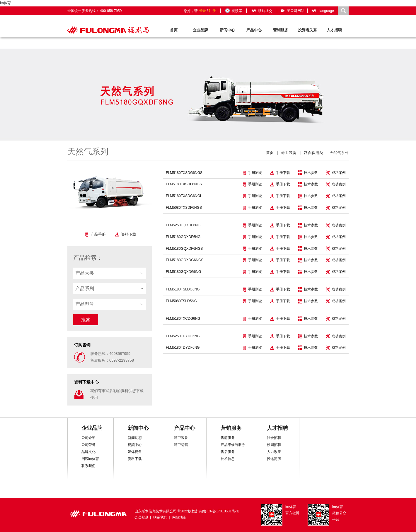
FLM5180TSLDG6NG (183, 289)
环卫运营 (181, 445)
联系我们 (88, 466)
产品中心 (254, 30)
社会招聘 (274, 438)
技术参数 (308, 173)
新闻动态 (135, 438)
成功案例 (336, 173)
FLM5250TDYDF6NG (183, 336)
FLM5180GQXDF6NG (183, 237)
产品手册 (95, 235)
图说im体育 (90, 459)
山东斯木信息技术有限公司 (156, 511)
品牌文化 (88, 452)
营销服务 (281, 30)
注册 (212, 11)
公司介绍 (88, 438)
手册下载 (280, 173)
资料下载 (126, 235)
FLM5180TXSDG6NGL (184, 196)
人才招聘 (334, 30)
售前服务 (228, 438)
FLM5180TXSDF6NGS (184, 184)
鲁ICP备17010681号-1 (221, 511)
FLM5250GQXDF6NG (183, 225)
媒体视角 (135, 452)
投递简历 (274, 459)
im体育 (5, 3)
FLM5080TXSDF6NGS (184, 208)
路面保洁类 (314, 153)
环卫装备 (289, 153)
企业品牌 (200, 30)
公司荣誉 (88, 445)
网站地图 (179, 517)
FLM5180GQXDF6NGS (184, 249)
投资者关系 (307, 30)
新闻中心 (227, 30)
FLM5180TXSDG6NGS (184, 173)
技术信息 (228, 459)
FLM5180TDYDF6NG (183, 348)
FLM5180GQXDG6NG (183, 272)
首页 (174, 30)
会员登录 (141, 517)
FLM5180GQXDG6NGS (185, 260)
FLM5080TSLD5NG (181, 301)
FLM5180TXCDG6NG (183, 319)
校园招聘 (274, 445)
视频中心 (135, 445)
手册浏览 (252, 173)
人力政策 (274, 452)
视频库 (233, 11)
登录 (202, 11)
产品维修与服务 (233, 445)
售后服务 (228, 452)
